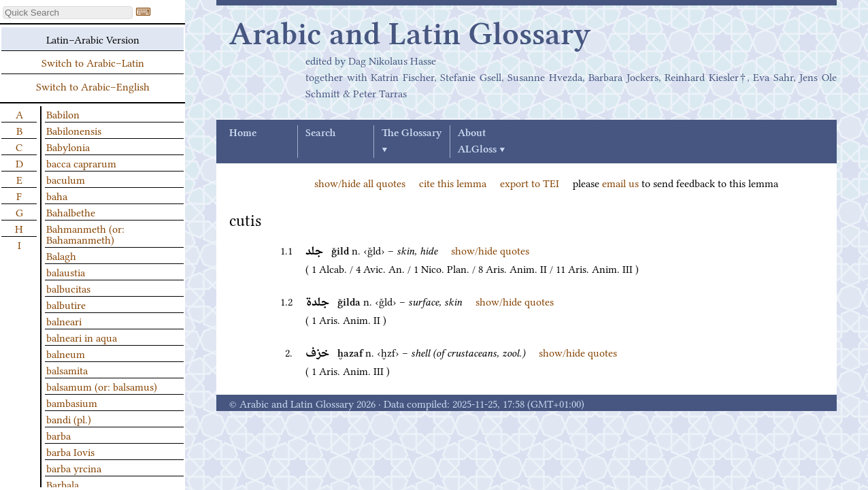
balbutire (66, 304)
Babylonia (68, 146)
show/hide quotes (490, 250)
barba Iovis (70, 451)
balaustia (66, 272)
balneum (66, 353)
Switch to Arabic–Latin (93, 62)
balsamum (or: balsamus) (102, 386)
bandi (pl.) (69, 419)
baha (57, 195)
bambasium (72, 402)
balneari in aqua (82, 337)
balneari (64, 321)
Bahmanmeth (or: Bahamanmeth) (85, 233)
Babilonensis (74, 130)
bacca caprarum (81, 163)
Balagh (61, 255)
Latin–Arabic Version (93, 39)
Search (320, 133)
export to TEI (530, 182)
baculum (66, 179)
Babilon (63, 114)
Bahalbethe (71, 212)
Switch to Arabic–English (93, 86)
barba (59, 435)
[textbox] (68, 13)
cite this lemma (453, 182)
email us (620, 182)
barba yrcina (74, 468)
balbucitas (68, 288)
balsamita (67, 370)
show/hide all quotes (360, 182)
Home (243, 133)
